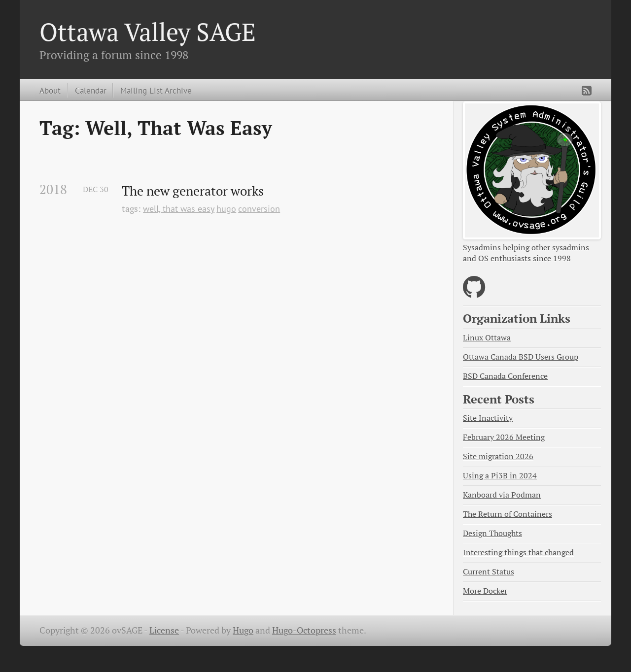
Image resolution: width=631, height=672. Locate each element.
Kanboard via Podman (502, 495)
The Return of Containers (508, 514)
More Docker (485, 591)
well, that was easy (179, 209)
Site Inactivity (488, 418)
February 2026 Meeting (504, 437)
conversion (259, 209)
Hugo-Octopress (304, 630)
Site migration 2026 (498, 456)
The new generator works (193, 191)
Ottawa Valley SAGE (148, 32)
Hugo (243, 630)
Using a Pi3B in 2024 (500, 476)
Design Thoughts (492, 533)
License (164, 630)
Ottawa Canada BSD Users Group (521, 357)
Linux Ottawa (487, 338)
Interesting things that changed (518, 553)
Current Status (489, 572)
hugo (226, 209)
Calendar (91, 90)
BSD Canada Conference (505, 376)
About (50, 90)
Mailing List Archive (156, 90)
